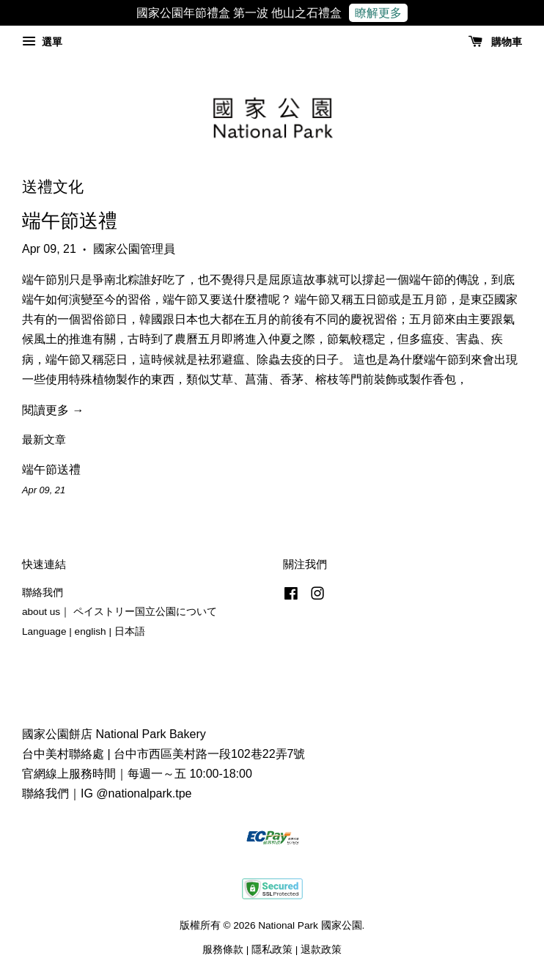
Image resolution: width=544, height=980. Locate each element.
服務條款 (223, 950)
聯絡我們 (43, 593)
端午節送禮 (70, 221)
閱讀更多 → (53, 410)
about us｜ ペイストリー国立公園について (120, 612)
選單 (42, 42)
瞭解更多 (378, 13)
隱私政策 (272, 950)
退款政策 (321, 950)
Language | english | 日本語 (84, 631)
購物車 (495, 42)
